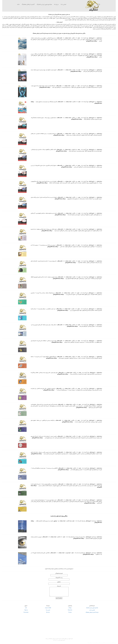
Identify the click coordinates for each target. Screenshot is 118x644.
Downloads (26, 612)
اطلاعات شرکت (48, 608)
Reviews (48, 612)
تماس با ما (63, 5)
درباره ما (56, 5)
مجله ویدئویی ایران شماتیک (92, 608)
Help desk (70, 610)
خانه (18, 5)
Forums (70, 612)
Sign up (26, 610)
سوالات (70, 608)
